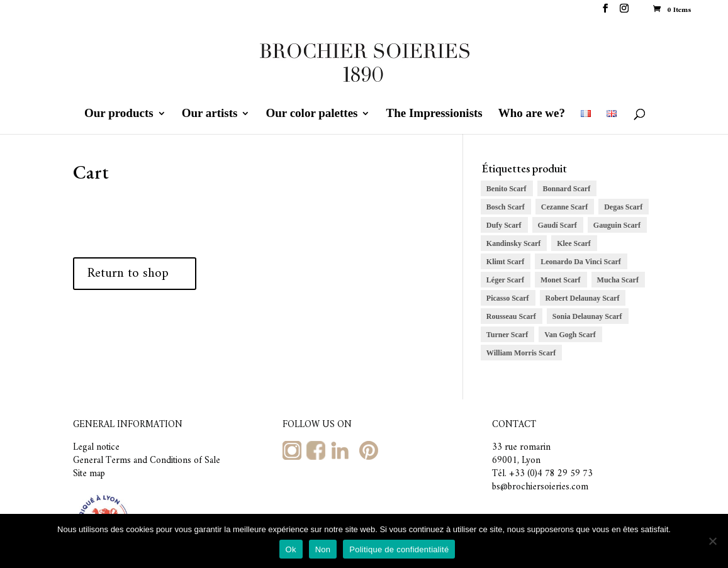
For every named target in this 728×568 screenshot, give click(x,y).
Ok (291, 549)
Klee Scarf (574, 243)
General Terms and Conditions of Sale (147, 461)
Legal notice (96, 448)
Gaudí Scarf (557, 225)
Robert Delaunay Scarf (583, 298)
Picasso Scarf (508, 298)
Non (323, 549)
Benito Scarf (507, 189)
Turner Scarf (507, 335)
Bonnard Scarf (567, 189)
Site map (89, 474)
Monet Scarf (561, 280)
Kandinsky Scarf (513, 243)
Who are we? (532, 114)
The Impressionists (434, 114)
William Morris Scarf (521, 353)
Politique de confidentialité (399, 549)
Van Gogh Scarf (570, 335)
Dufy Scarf (504, 225)
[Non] (712, 541)
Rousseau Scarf (511, 316)
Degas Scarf (623, 207)
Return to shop (128, 273)
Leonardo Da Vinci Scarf (581, 262)
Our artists (210, 114)
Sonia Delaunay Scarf (587, 316)
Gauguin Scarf (617, 225)
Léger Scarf (505, 280)
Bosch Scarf (506, 207)
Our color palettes (311, 114)
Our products (119, 114)
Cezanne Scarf (564, 207)
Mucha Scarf (618, 280)
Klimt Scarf (505, 262)
